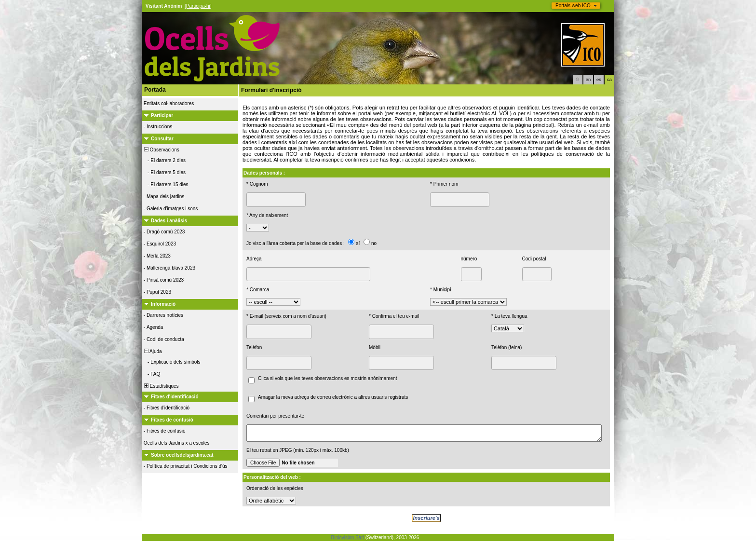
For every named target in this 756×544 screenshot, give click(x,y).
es (599, 80)
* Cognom (257, 184)
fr (578, 80)
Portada (155, 90)
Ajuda (152, 351)
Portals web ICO (573, 6)
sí (358, 243)
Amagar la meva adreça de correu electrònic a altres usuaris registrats (333, 397)
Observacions (161, 150)
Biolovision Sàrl (348, 540)
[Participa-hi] (198, 6)
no (374, 243)
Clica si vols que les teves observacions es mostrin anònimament (327, 378)
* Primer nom (444, 184)
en (588, 80)
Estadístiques (161, 386)
